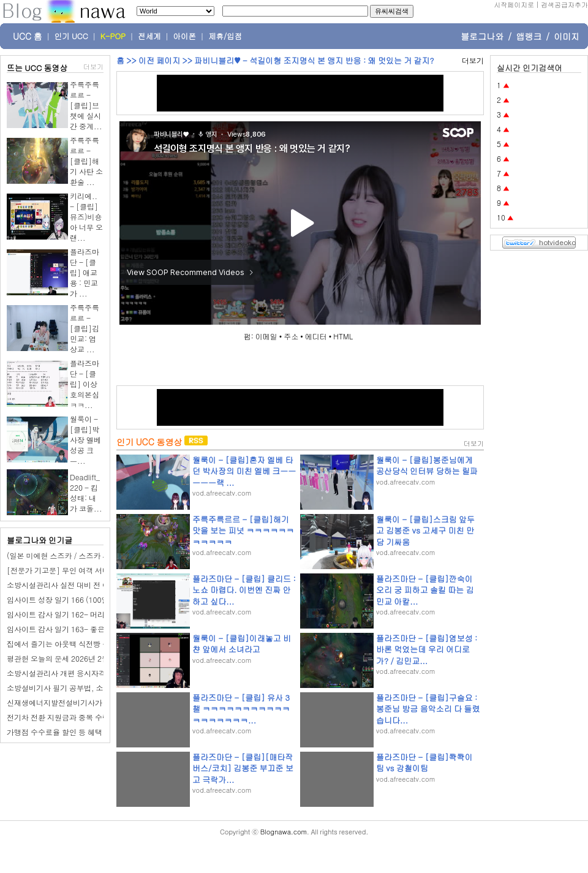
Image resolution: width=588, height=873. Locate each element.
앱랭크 (529, 36)
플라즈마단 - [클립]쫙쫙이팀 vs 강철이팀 (424, 762)
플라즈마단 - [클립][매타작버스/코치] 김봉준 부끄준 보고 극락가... (243, 768)
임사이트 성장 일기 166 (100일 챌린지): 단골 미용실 (92, 599)
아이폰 (185, 36)
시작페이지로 (514, 5)
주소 (291, 336)
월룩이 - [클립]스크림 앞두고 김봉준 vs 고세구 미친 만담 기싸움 (425, 530)
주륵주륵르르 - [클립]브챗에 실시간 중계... (86, 105)
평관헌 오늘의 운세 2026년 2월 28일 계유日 (79, 658)
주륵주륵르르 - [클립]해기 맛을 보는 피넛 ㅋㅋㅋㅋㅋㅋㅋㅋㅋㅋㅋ (243, 530)
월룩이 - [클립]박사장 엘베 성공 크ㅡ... (85, 440)
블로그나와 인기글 (40, 540)
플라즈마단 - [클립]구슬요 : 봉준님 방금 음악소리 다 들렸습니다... (428, 709)
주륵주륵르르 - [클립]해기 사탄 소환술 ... (86, 161)
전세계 (149, 36)
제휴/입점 (225, 36)
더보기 (93, 66)
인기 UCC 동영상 (149, 442)
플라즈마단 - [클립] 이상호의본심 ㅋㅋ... (85, 384)
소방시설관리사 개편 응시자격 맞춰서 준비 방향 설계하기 (100, 673)
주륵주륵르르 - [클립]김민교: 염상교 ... (85, 328)
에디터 (316, 336)
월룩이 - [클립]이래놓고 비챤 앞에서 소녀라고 (242, 644)
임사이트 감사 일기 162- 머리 (56, 614)
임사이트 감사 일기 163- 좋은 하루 (64, 629)
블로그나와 (482, 36)
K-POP (113, 36)
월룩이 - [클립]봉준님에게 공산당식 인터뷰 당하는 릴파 (427, 465)
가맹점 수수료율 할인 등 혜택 (55, 732)
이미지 (567, 36)
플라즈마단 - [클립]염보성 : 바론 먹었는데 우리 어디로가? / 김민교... (427, 649)
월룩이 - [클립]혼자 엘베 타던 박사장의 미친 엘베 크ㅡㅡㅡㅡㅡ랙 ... (244, 471)
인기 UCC (71, 36)
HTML (343, 336)
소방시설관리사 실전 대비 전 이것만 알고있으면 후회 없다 (101, 585)
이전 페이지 (159, 60)
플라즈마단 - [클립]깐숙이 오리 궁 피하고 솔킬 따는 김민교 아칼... (425, 590)
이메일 (266, 336)
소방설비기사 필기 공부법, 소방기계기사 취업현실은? (95, 688)
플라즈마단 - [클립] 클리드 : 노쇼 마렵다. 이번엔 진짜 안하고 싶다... (244, 590)
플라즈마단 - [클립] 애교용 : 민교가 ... (85, 272)
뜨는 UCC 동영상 (37, 68)
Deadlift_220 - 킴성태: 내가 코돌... (86, 493)
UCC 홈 (28, 36)
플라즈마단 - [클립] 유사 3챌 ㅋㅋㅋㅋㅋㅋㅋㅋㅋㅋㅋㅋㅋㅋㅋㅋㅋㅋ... (241, 709)
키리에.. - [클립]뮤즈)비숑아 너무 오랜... (86, 217)
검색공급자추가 (564, 5)
